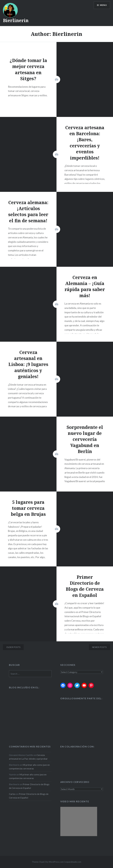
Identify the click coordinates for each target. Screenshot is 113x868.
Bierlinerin (16, 20)
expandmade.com (73, 862)
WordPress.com (56, 862)
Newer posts (99, 647)
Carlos (12, 794)
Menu (103, 5)
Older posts (13, 647)
